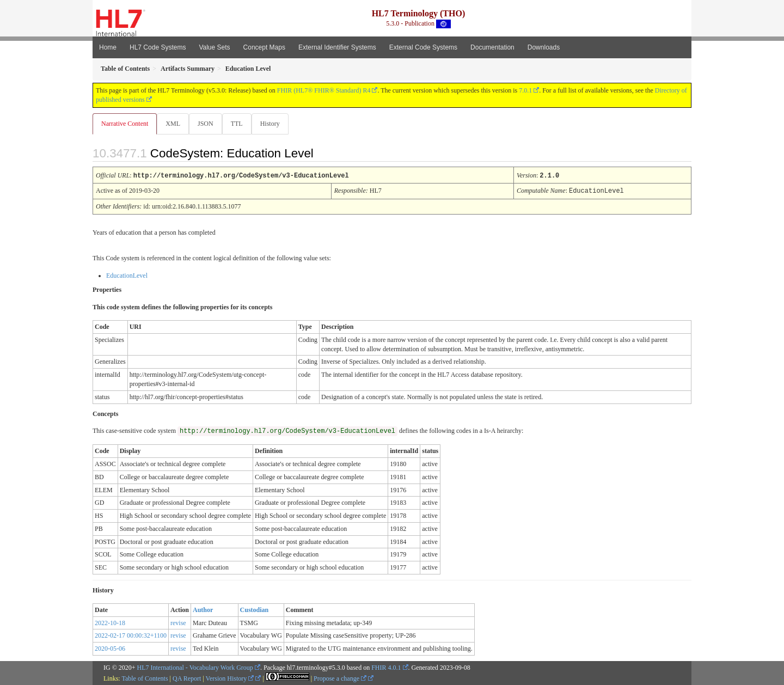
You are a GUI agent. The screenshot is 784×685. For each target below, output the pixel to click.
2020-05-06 (110, 648)
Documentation (492, 47)
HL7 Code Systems (158, 47)
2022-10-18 (110, 622)
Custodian (255, 609)
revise (178, 622)
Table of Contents (145, 678)
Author (203, 609)
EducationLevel (127, 275)
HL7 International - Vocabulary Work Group (195, 667)
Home (108, 47)
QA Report (187, 678)
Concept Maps (264, 47)
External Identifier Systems (337, 47)
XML (174, 124)
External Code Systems (423, 47)
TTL (240, 124)
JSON (208, 124)
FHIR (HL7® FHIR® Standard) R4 (324, 90)
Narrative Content (125, 124)
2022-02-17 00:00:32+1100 (131, 635)
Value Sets (214, 47)
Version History (230, 678)
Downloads (544, 47)
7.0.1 (525, 90)
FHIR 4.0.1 (386, 667)
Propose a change (340, 678)
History (274, 124)
